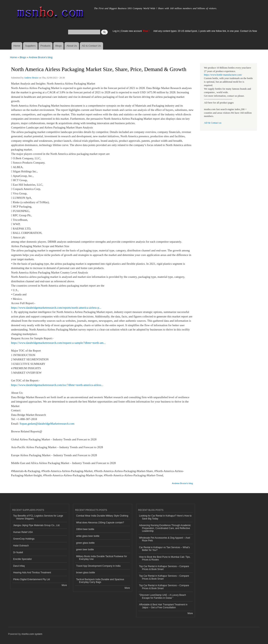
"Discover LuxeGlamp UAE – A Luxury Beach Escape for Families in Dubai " (163, 596)
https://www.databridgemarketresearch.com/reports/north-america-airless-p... (56, 308)
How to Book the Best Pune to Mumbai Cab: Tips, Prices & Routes (165, 558)
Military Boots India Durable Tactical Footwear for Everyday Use (102, 558)
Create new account (132, 31)
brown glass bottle (86, 573)
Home (17, 46)
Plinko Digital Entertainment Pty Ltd (32, 579)
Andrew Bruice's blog (41, 57)
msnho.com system (32, 634)
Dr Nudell (18, 552)
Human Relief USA (23, 532)
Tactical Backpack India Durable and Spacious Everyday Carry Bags (100, 581)
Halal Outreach (21, 546)
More (64, 585)
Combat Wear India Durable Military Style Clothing (102, 516)
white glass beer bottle (88, 536)
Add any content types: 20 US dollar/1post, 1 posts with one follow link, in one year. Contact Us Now (205, 31)
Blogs (58, 46)
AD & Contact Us (91, 46)
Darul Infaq (19, 566)
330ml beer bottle (85, 529)
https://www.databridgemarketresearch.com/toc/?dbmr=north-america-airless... (57, 385)
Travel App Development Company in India (98, 566)
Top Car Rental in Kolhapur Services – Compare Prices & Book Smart (164, 568)
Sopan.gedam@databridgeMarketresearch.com (47, 424)
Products (45, 46)
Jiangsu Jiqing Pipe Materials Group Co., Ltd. (37, 525)
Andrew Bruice (31, 78)
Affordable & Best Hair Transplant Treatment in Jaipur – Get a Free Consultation (163, 606)
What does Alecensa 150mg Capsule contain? (100, 523)
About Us (72, 46)
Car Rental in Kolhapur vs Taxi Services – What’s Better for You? (165, 549)
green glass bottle (85, 543)
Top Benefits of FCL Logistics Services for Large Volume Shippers (38, 517)
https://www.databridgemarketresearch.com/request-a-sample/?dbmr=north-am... (58, 343)
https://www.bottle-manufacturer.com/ (223, 75)
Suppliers (30, 46)
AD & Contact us (213, 123)
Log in (116, 31)
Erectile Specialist (23, 559)
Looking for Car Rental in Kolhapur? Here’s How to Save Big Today (165, 517)
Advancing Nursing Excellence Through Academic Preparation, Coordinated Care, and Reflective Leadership (165, 528)
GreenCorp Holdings (24, 539)
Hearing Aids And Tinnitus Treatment (32, 573)
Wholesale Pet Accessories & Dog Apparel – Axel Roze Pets (165, 539)
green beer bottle (85, 550)
